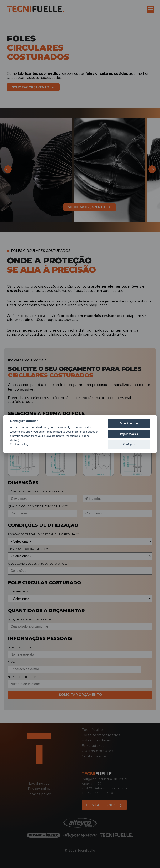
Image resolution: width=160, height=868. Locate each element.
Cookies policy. (19, 444)
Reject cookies (129, 434)
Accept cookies (129, 423)
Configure (129, 444)
